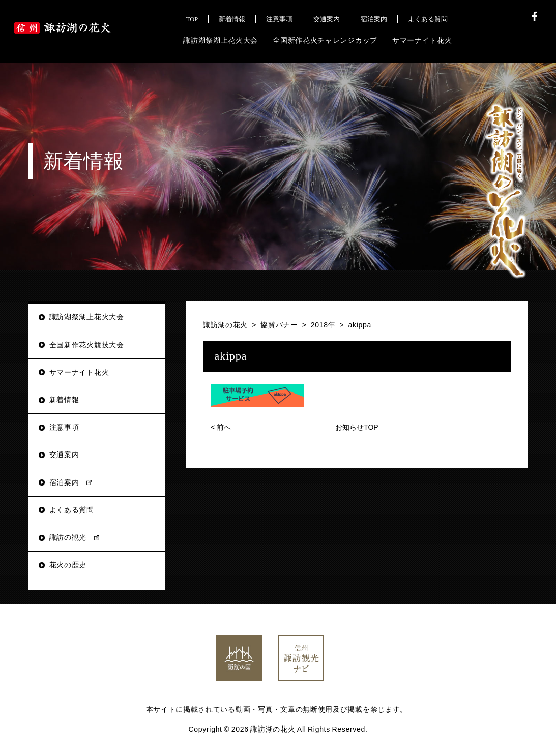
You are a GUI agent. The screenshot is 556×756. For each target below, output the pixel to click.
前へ (221, 427)
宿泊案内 (64, 482)
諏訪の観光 (68, 537)
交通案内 (64, 455)
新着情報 (64, 400)
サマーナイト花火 (79, 372)
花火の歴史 (68, 565)
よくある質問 (72, 510)
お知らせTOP (357, 427)
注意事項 (64, 427)
